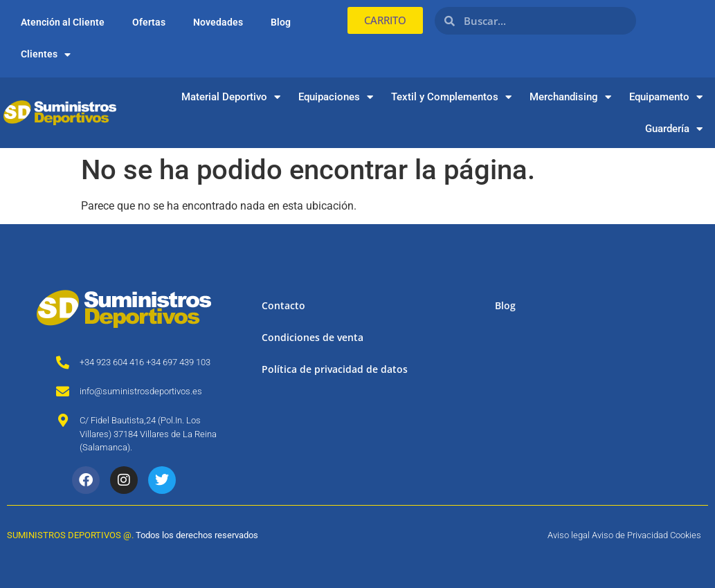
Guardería (674, 129)
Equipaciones (336, 97)
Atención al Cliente (63, 22)
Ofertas (149, 22)
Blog (281, 22)
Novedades (218, 22)
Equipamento (666, 97)
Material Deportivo (231, 97)
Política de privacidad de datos (335, 369)
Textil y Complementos (451, 97)
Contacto (283, 305)
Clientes (46, 55)
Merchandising (570, 97)
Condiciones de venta (313, 337)
